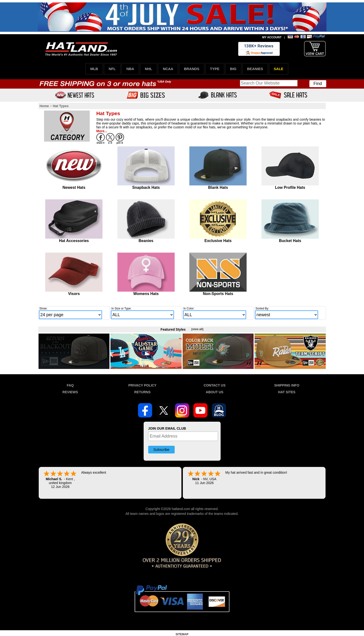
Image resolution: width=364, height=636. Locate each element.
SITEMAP (182, 634)
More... (102, 131)
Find (318, 84)
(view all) (197, 329)
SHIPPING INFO (287, 385)
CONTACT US (215, 385)
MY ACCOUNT (272, 37)
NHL (149, 69)
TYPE (215, 69)
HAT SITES (287, 392)
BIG (233, 69)
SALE (279, 69)
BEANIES (255, 69)
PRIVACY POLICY (142, 385)
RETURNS (142, 392)
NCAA (168, 69)
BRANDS (192, 69)
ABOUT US (214, 392)
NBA (130, 69)
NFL (112, 69)
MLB (94, 69)
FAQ (70, 385)
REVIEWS (70, 392)
